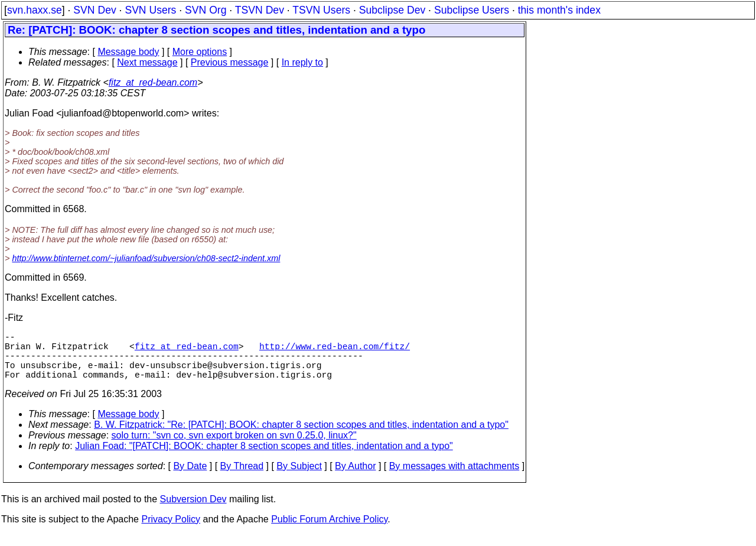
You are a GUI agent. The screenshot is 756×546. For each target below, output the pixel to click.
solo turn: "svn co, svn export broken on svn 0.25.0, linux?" (234, 447)
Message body (128, 52)
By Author (355, 478)
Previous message (230, 62)
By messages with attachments (454, 478)
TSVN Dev (260, 10)
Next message (147, 62)
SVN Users (150, 10)
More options (200, 52)
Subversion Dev (193, 511)
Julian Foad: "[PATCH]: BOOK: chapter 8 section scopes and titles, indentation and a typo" (264, 458)
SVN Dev (94, 10)
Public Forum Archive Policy (329, 531)
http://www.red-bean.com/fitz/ (335, 350)
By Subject (299, 478)
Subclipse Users (472, 10)
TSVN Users (321, 10)
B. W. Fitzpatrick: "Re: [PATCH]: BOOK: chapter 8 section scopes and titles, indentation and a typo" (301, 436)
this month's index (559, 10)
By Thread (242, 478)
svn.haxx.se (35, 10)
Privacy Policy (171, 531)
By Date (190, 478)
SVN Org (206, 10)
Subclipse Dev (392, 10)
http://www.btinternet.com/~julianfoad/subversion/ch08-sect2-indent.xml (146, 258)
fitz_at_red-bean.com (153, 82)
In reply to (302, 62)
